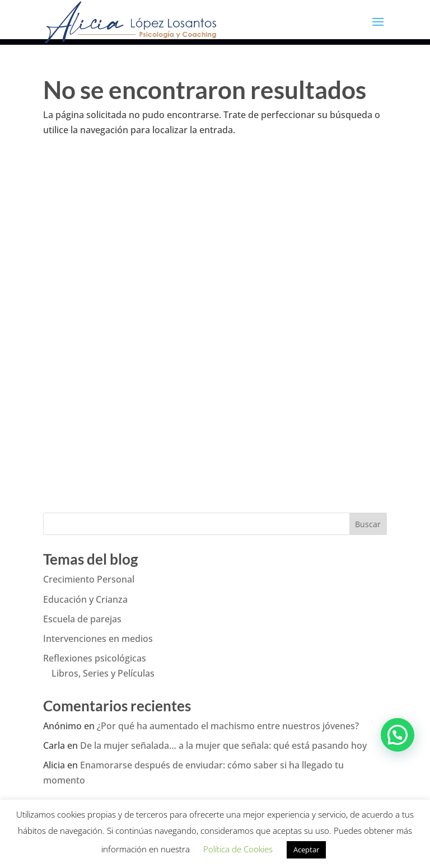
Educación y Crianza (85, 599)
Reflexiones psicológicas (95, 658)
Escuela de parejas (82, 619)
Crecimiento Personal (89, 579)
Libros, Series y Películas (103, 673)
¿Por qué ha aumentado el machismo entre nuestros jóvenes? (228, 726)
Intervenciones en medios (98, 639)
